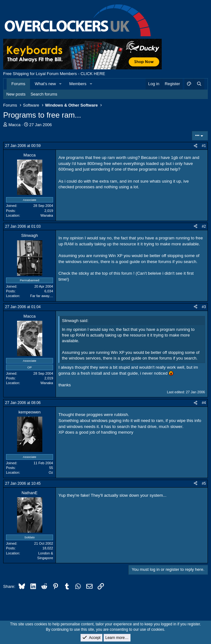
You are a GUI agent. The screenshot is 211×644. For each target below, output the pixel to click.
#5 (204, 483)
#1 (204, 146)
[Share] (196, 146)
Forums (18, 84)
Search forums (44, 94)
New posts (16, 94)
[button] (61, 84)
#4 (204, 403)
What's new (45, 84)
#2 (204, 226)
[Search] (199, 84)
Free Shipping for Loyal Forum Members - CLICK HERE (54, 74)
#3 (204, 307)
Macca (15, 125)
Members (78, 84)
